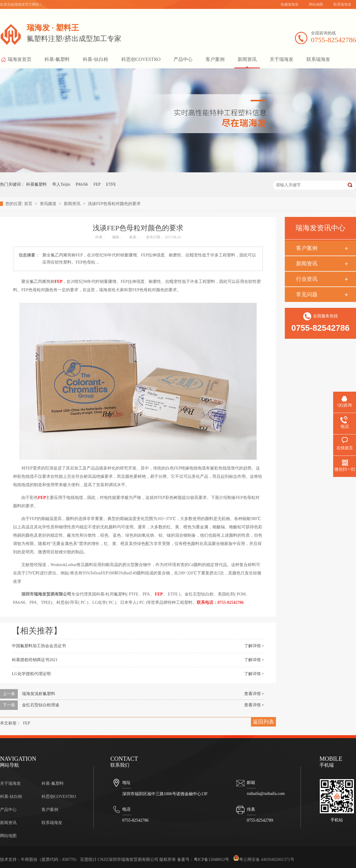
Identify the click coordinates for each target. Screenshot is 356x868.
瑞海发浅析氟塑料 (39, 694)
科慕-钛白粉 (95, 59)
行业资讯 (307, 279)
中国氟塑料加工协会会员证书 (39, 646)
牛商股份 (29, 860)
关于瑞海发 (282, 59)
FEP (97, 184)
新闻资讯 (247, 59)
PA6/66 (82, 184)
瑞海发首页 (16, 61)
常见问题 (307, 294)
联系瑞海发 (342, 4)
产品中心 (183, 59)
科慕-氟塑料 (57, 59)
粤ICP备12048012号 (212, 860)
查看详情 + (254, 694)
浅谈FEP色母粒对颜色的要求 (114, 204)
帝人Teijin (61, 184)
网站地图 (316, 4)
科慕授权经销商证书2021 (35, 660)
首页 (29, 204)
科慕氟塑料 (36, 184)
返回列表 (263, 722)
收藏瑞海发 (290, 4)
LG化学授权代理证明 (31, 674)
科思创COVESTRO (141, 59)
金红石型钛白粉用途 (41, 705)
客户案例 (215, 59)
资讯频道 (49, 204)
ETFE (111, 184)
